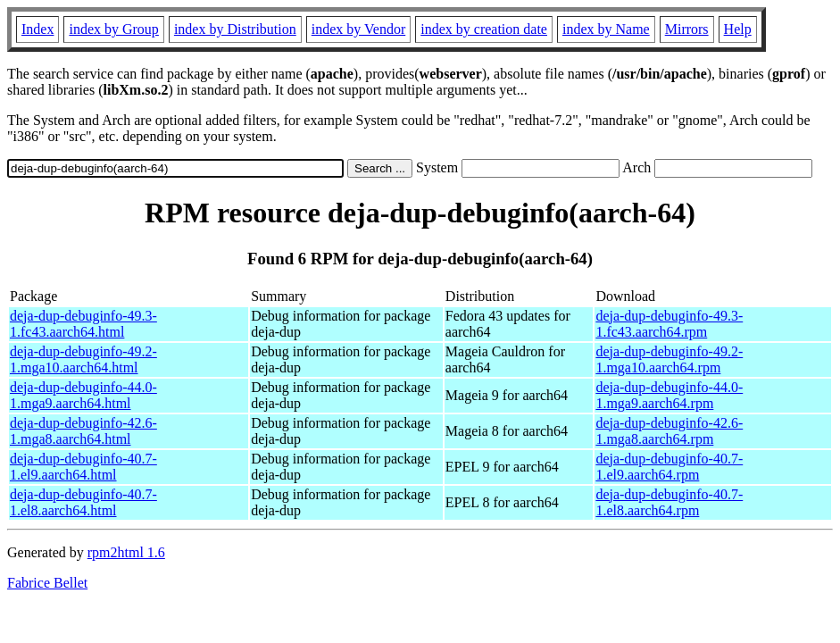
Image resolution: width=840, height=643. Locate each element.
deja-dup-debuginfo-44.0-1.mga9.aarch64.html (83, 395)
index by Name (606, 29)
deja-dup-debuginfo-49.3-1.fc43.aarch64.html (83, 324)
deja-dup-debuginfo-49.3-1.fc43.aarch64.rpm (669, 324)
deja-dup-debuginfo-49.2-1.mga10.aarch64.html (83, 359)
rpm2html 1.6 (126, 552)
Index (37, 29)
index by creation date (484, 29)
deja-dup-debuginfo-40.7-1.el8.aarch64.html (83, 502)
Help (738, 29)
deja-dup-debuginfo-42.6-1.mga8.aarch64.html (83, 431)
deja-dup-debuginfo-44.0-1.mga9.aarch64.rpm (669, 395)
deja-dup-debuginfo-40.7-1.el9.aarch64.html (83, 467)
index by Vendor (358, 29)
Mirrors (687, 29)
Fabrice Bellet (47, 583)
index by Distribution (235, 29)
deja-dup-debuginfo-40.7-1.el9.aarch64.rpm (669, 467)
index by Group (113, 29)
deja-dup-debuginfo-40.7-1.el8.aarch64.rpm (669, 502)
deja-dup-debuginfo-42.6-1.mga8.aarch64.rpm (669, 431)
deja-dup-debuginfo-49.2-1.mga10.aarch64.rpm (669, 359)
